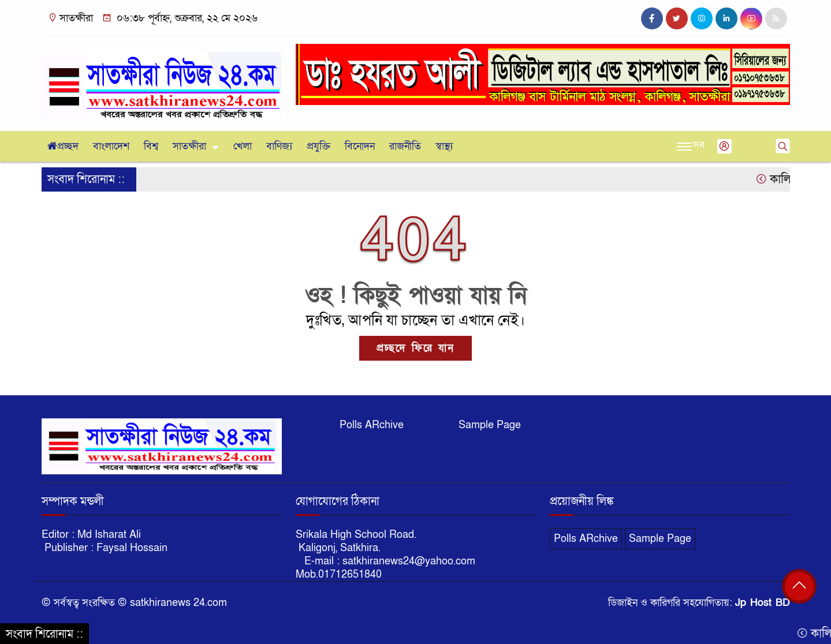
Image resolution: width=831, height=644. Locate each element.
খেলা (243, 146)
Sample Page (490, 425)
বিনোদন (360, 146)
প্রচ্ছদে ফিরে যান (415, 348)
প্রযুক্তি (318, 146)
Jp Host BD (763, 603)
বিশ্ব (151, 146)
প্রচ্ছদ (63, 146)
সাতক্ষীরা (189, 146)
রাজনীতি (405, 146)
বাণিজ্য (279, 146)
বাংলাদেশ (111, 146)
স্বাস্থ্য (444, 146)
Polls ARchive (372, 425)
